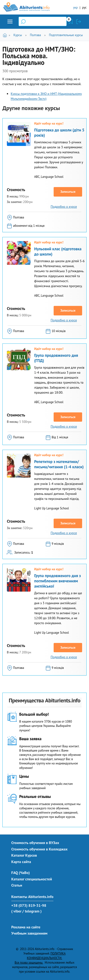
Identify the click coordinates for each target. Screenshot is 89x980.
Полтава (35, 35)
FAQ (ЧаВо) (21, 873)
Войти (79, 22)
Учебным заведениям (29, 933)
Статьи (17, 885)
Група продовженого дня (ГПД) (56, 358)
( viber (16, 911)
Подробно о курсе (64, 207)
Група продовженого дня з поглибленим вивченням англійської (58, 581)
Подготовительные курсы (66, 35)
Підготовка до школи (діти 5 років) (59, 133)
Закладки (71, 22)
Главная (6, 35)
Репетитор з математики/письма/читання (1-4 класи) (59, 464)
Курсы (18, 35)
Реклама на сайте (26, 927)
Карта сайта (21, 862)
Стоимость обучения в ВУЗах (35, 843)
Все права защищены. (29, 962)
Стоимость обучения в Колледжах (40, 849)
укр (75, 7)
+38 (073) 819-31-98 (29, 905)
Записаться (68, 192)
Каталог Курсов (24, 855)
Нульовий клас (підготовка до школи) (58, 251)
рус (84, 7)
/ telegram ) (32, 911)
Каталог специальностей (32, 879)
